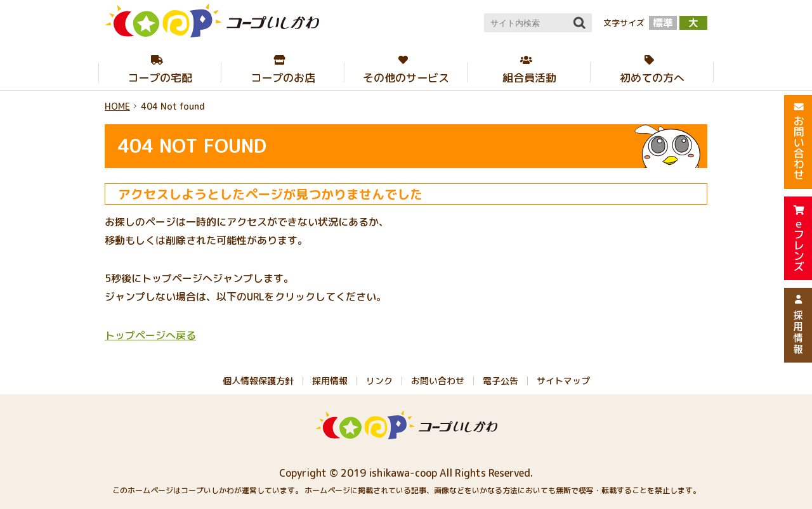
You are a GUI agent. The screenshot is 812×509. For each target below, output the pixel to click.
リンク (379, 381)
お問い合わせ (438, 381)
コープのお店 (283, 78)
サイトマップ (563, 381)
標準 (663, 23)
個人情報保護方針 (258, 381)
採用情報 (330, 381)
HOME (117, 106)
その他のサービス (406, 78)
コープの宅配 (160, 78)
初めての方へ (652, 78)
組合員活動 (529, 78)
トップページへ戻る (150, 335)
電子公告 (501, 381)
